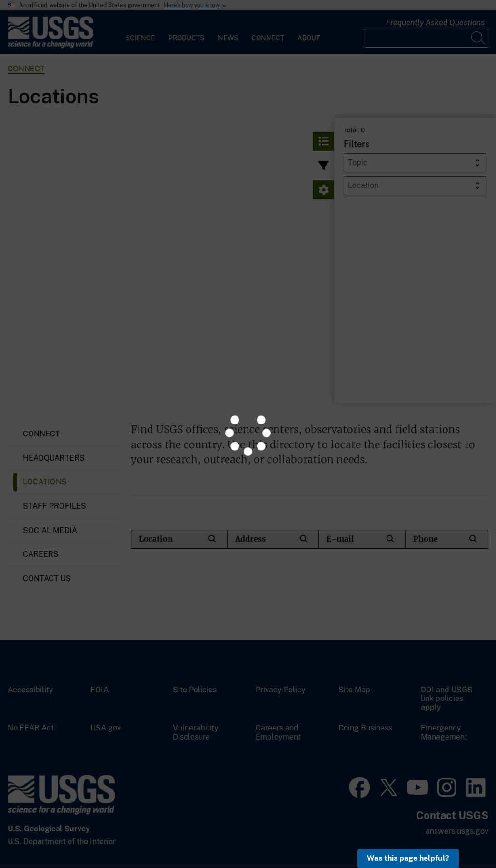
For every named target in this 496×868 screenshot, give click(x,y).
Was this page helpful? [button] (408, 858)
